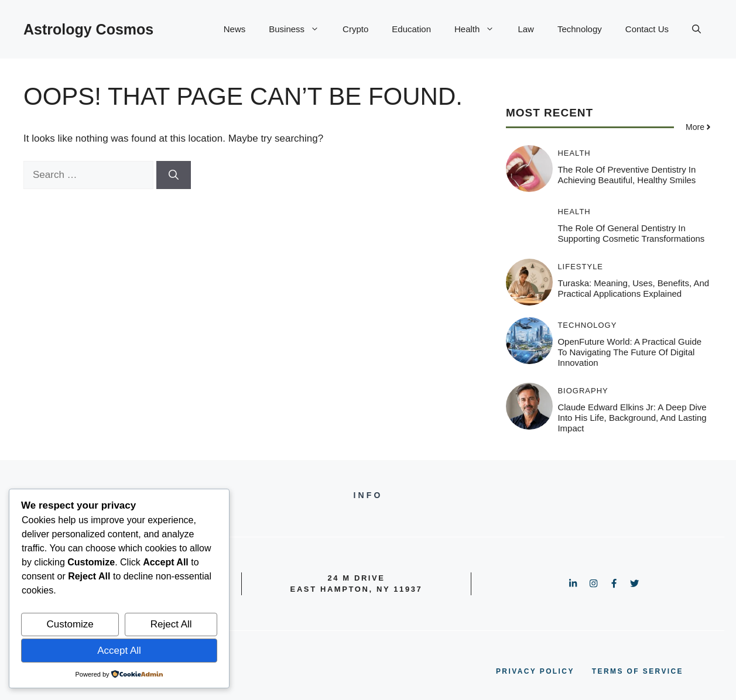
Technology (580, 29)
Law (526, 29)
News (235, 29)
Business (300, 29)
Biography (583, 391)
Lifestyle (580, 267)
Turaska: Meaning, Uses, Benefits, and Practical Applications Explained (633, 288)
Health (480, 29)
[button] (696, 29)
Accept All (119, 651)
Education (411, 29)
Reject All (171, 624)
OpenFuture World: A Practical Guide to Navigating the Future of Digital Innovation (629, 352)
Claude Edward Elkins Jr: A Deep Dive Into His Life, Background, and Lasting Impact (632, 418)
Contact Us (647, 29)
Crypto (355, 29)
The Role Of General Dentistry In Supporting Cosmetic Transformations (631, 233)
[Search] (174, 175)
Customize (70, 624)
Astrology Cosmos (88, 29)
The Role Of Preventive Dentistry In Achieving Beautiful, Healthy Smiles (627, 175)
